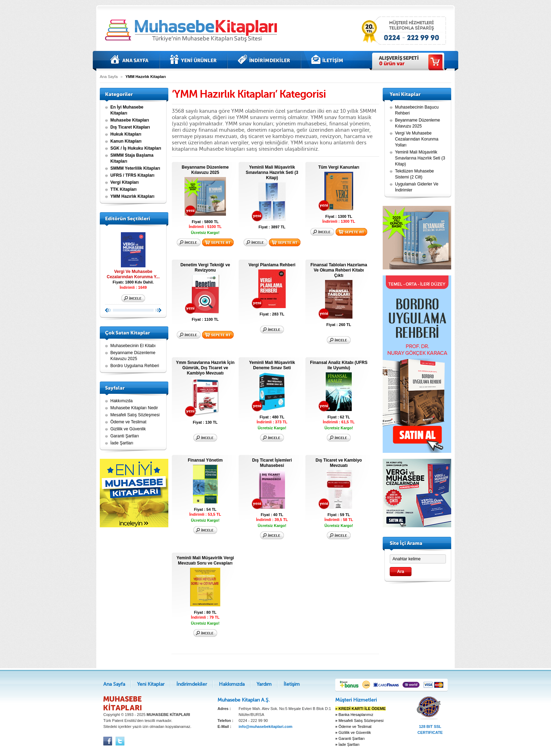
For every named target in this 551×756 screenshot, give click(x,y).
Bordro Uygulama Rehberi (135, 366)
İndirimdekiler (264, 60)
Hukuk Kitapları (126, 134)
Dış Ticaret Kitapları (130, 127)
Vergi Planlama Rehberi (272, 265)
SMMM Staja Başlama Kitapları (132, 158)
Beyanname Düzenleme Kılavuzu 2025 (133, 356)
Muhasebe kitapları (193, 31)
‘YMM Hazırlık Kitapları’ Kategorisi (249, 94)
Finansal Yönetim (205, 460)
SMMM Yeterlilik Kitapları (135, 168)
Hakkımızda (121, 401)
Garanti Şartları (125, 436)
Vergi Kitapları (125, 182)
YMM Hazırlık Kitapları (132, 196)
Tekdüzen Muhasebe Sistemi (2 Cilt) (414, 174)
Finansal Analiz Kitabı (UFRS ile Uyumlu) (339, 365)
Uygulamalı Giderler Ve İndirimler (417, 187)
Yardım (264, 684)
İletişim (327, 60)
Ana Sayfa (130, 60)
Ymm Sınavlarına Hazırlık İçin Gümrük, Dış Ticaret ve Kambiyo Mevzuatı (205, 368)
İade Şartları (122, 443)
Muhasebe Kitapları (130, 120)
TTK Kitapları (124, 189)
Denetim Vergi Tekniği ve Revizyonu (205, 268)
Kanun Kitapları (126, 141)
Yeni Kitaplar (193, 60)
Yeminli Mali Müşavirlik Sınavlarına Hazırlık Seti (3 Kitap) (272, 172)
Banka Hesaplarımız (354, 715)
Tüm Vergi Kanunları (339, 167)
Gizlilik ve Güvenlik (128, 429)
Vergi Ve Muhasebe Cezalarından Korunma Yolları (417, 139)
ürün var (392, 64)
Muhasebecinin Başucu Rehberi (417, 110)
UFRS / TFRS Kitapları (132, 175)
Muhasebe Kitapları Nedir (134, 408)
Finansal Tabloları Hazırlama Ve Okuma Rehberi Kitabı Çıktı (339, 270)
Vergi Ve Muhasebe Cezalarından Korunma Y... (133, 255)
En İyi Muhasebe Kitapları (127, 110)
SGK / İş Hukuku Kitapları (136, 148)
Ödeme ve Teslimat (128, 422)
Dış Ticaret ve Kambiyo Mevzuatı (339, 463)
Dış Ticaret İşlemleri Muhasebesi (272, 463)
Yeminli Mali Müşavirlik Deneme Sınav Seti (272, 365)
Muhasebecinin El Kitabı (133, 346)
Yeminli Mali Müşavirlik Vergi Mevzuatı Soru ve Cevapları (205, 561)
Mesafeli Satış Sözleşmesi (135, 415)
